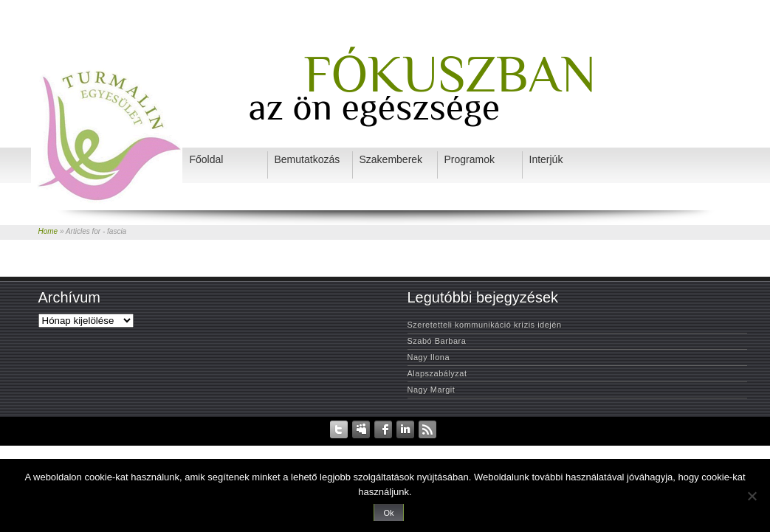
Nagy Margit (432, 390)
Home (48, 231)
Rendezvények (331, 449)
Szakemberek (448, 449)
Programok (537, 449)
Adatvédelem (273, 449)
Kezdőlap (224, 449)
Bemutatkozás (391, 449)
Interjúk (495, 449)
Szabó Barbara (437, 341)
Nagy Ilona (429, 357)
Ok (388, 513)
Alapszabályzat (437, 373)
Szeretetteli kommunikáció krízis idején (485, 325)
